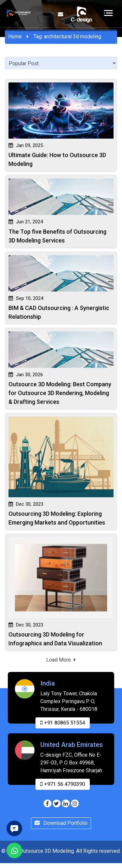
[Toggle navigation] (108, 13)
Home (15, 37)
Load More (61, 660)
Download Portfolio (61, 828)
